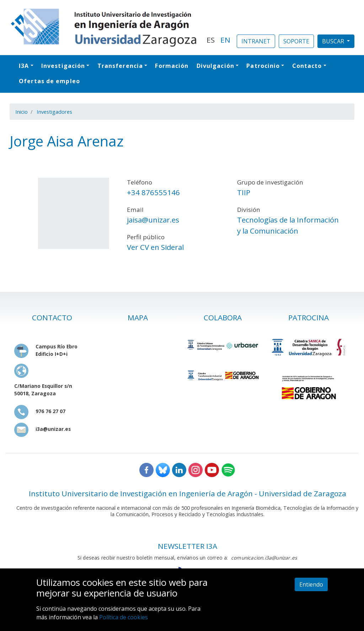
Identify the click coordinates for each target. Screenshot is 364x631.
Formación (172, 66)
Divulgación (215, 66)
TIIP (244, 192)
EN (225, 40)
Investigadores (54, 112)
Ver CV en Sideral (155, 247)
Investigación (63, 66)
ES (211, 40)
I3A (24, 66)
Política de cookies (124, 617)
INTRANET (256, 41)
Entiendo (311, 584)
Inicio (22, 112)
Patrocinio (263, 66)
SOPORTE (296, 41)
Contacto (307, 66)
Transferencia (120, 66)
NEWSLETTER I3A (188, 546)
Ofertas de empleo (49, 81)
